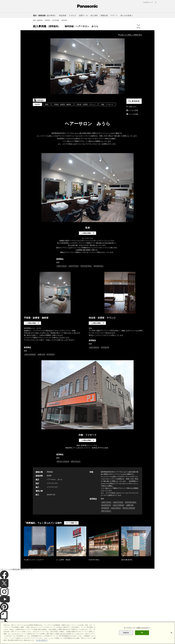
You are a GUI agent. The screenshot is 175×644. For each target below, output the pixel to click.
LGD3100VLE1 (94, 347)
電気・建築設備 (38, 20)
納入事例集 (56, 20)
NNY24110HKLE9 (63, 461)
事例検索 (136, 101)
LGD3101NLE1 (74, 266)
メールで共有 (133, 110)
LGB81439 (41, 354)
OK (142, 639)
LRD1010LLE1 (76, 461)
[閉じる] (171, 639)
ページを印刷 (133, 114)
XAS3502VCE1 (99, 266)
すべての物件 (70, 523)
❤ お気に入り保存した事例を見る (130, 35)
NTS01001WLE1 (86, 266)
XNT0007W (51, 354)
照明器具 (47, 20)
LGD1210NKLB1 (30, 354)
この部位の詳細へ (86, 233)
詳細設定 (126, 639)
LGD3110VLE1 (62, 266)
